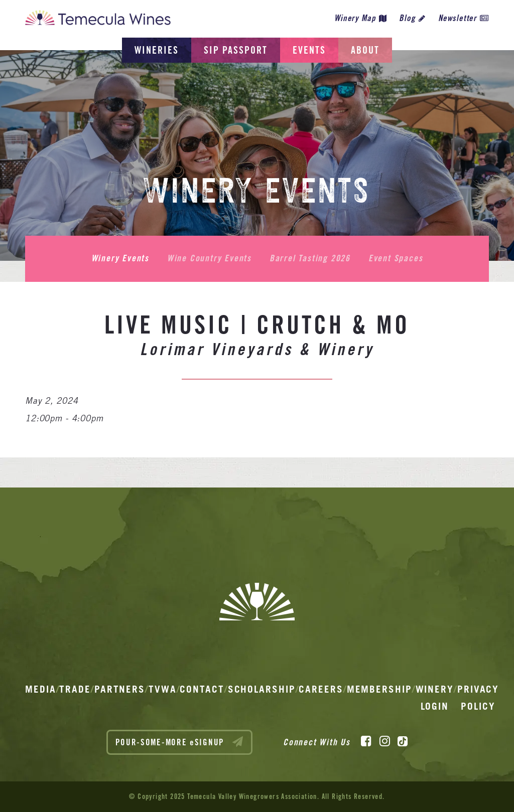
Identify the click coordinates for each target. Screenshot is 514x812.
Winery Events (120, 258)
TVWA (163, 689)
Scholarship (262, 689)
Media (41, 689)
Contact (202, 689)
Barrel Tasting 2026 (310, 258)
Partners (120, 689)
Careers (321, 689)
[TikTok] (403, 741)
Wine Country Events (209, 258)
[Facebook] (366, 741)
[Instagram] (385, 741)
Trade (75, 689)
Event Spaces (396, 258)
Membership (379, 689)
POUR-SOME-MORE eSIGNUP (180, 742)
